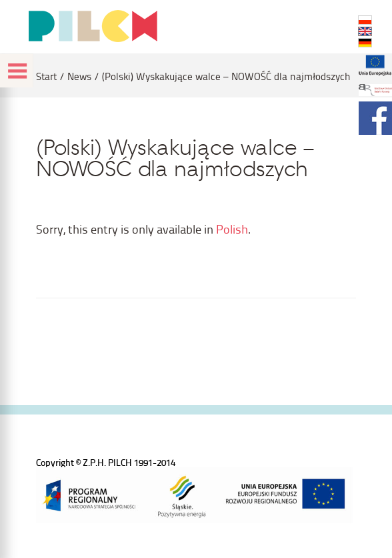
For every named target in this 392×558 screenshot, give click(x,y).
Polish (232, 229)
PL (365, 20)
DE (365, 43)
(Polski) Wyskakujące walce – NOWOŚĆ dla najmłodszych (226, 76)
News (79, 76)
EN (365, 31)
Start (46, 76)
